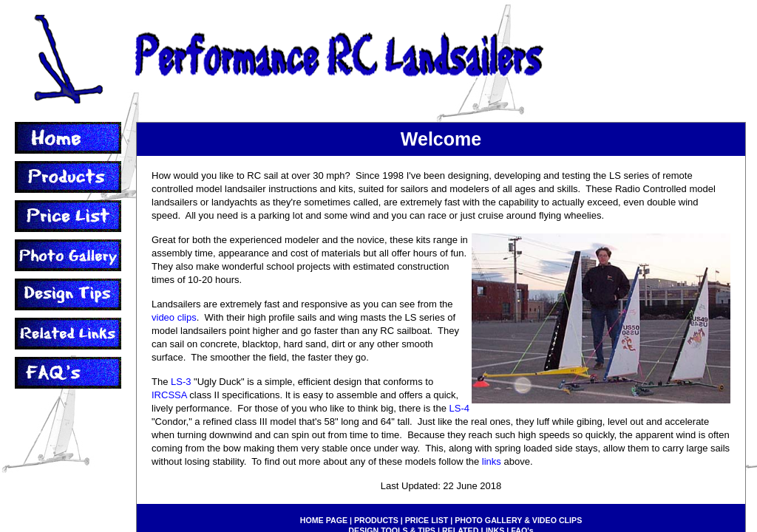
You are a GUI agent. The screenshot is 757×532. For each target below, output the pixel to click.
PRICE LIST (427, 520)
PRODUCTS (376, 520)
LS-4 (459, 408)
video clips (174, 317)
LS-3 (181, 382)
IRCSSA (169, 395)
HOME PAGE (324, 520)
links (492, 461)
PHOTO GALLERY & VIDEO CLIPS (518, 520)
